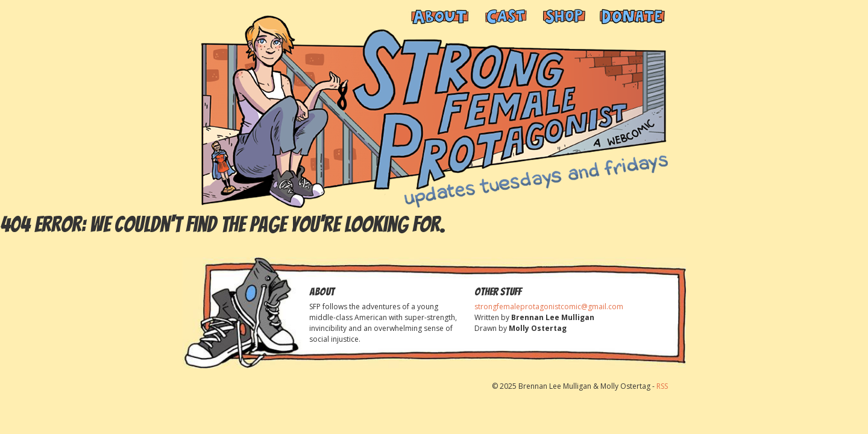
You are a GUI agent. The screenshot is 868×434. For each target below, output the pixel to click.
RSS (662, 386)
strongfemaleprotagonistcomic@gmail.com (549, 307)
